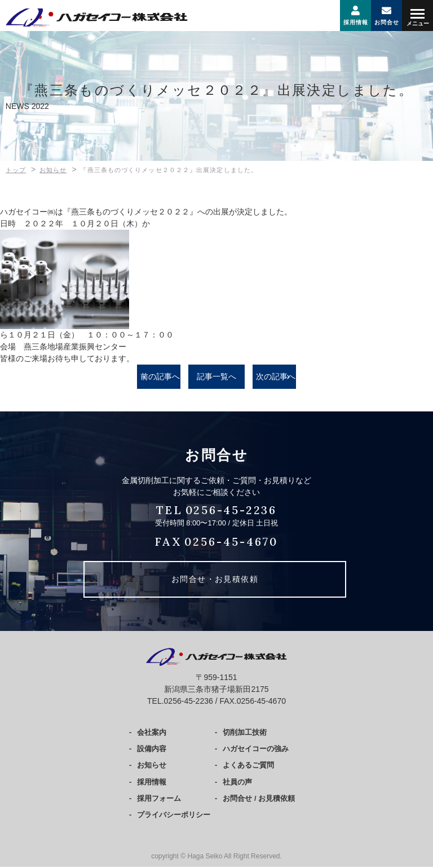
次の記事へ (276, 376)
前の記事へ (160, 376)
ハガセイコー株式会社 (76, 17)
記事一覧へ (216, 376)
